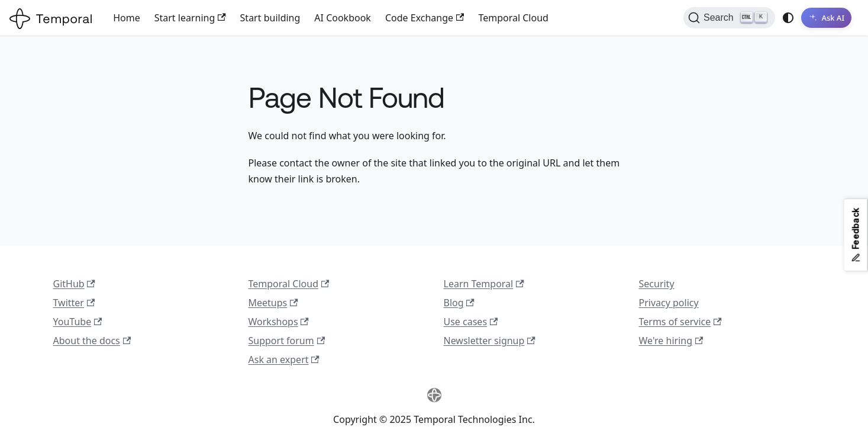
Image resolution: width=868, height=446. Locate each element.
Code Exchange (425, 18)
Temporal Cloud (513, 18)
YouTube (78, 322)
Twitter (74, 303)
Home (127, 18)
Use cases (471, 322)
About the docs (92, 341)
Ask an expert (284, 360)
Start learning (190, 18)
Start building (270, 18)
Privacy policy (669, 303)
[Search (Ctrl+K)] (729, 18)
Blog (459, 303)
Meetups (273, 303)
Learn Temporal (484, 284)
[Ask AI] (826, 18)
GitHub (74, 284)
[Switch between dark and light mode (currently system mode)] (788, 18)
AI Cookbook (343, 18)
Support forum (287, 341)
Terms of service (680, 322)
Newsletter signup (490, 341)
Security (657, 284)
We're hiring (671, 341)
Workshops (279, 322)
